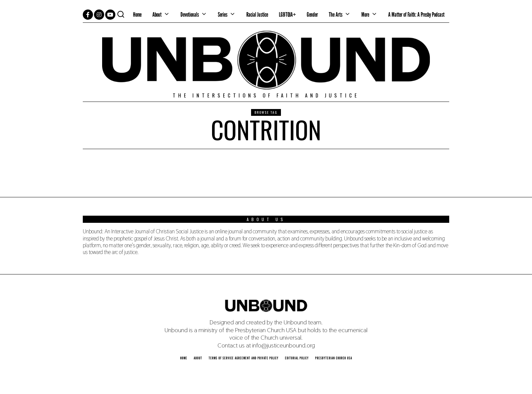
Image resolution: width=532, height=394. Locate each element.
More (365, 14)
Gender (312, 14)
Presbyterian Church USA (334, 358)
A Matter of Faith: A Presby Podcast (416, 14)
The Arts (336, 14)
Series (223, 14)
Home (137, 14)
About (157, 14)
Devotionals (190, 14)
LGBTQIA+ (287, 14)
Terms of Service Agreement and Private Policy (244, 358)
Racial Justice (257, 14)
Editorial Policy (297, 358)
